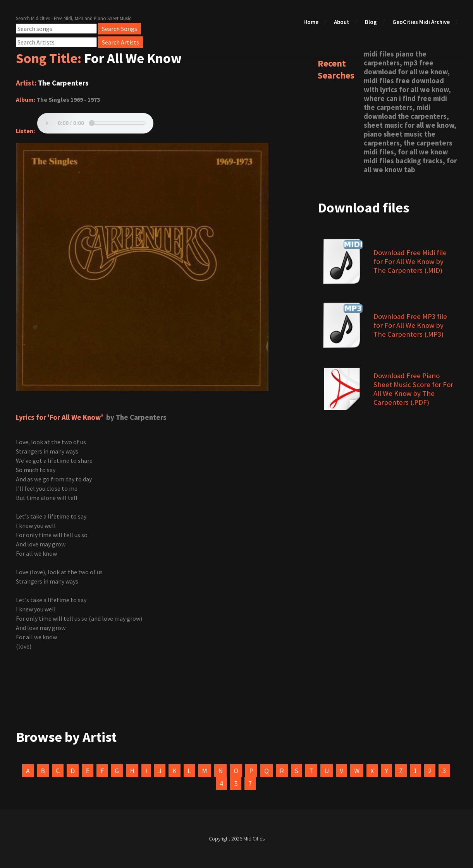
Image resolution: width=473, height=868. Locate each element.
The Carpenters (63, 83)
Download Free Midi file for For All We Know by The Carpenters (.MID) (410, 261)
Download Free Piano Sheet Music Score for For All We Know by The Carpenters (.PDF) (413, 389)
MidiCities (254, 839)
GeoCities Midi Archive (421, 22)
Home (311, 22)
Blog (371, 22)
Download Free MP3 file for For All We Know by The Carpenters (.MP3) (410, 325)
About (342, 22)
